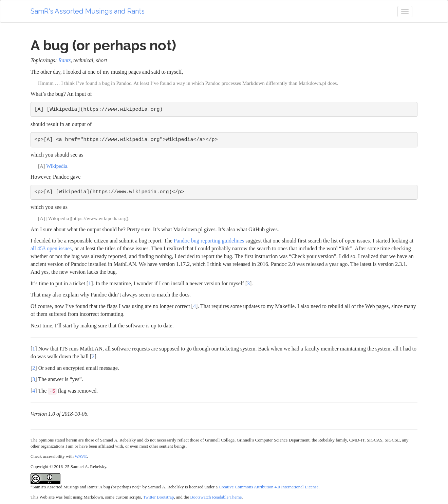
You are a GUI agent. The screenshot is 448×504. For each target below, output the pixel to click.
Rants (64, 60)
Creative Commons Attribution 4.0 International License (268, 487)
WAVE (81, 456)
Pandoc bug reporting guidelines (209, 241)
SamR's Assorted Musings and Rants (88, 11)
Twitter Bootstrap (158, 497)
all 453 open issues (51, 248)
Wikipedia (57, 166)
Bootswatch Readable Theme (216, 497)
